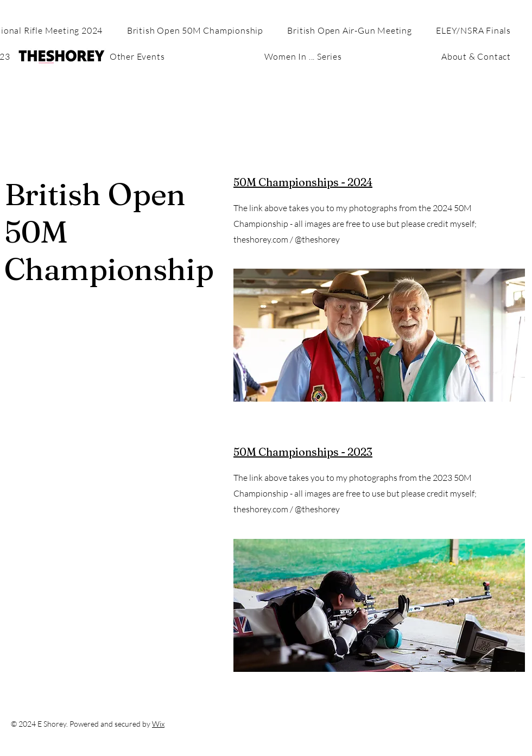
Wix (158, 724)
